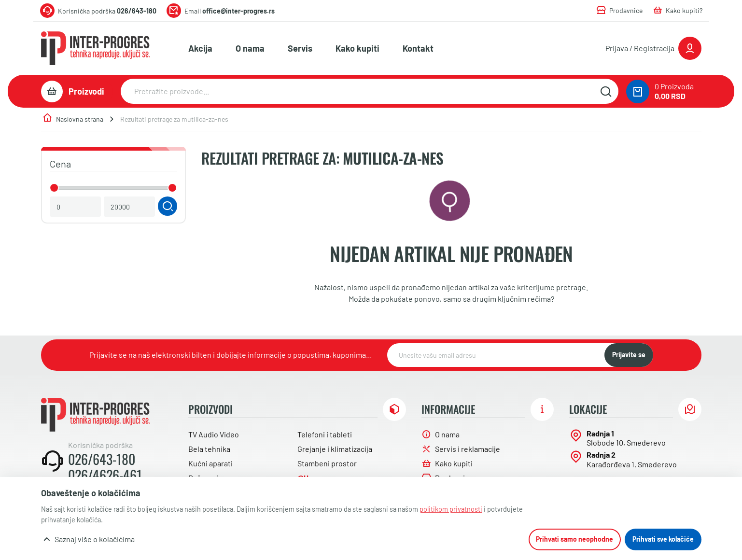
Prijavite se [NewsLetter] (629, 355)
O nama (250, 48)
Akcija (200, 48)
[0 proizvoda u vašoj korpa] (638, 91)
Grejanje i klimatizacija (335, 449)
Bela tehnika (209, 449)
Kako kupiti (357, 48)
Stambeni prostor (327, 463)
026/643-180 (102, 459)
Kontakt (418, 48)
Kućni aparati (210, 463)
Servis (300, 48)
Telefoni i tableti (325, 434)
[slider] (55, 188)
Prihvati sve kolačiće (663, 539)
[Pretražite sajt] (606, 91)
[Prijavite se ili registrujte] (653, 48)
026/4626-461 (105, 475)
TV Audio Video (214, 434)
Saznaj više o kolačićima (95, 539)
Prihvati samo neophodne (574, 539)
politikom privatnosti (451, 509)
